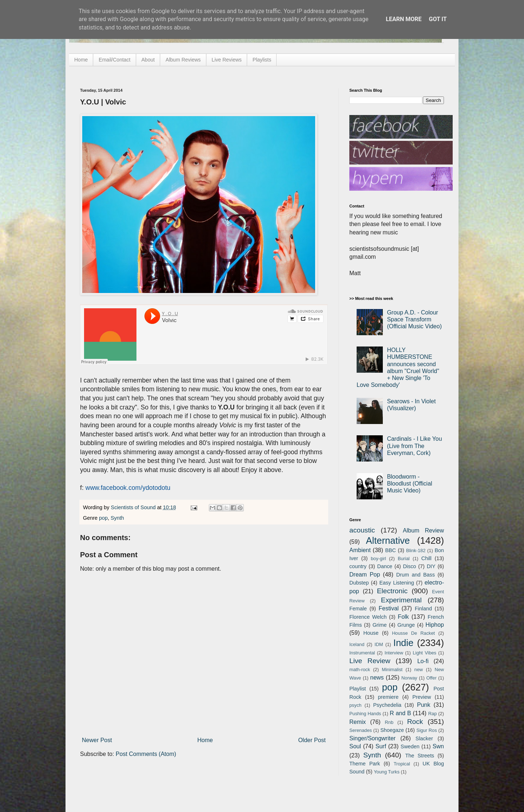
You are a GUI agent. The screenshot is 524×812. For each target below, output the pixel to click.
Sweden (410, 746)
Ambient (360, 550)
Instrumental (362, 653)
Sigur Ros (426, 730)
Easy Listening (397, 583)
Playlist (358, 689)
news (377, 678)
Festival (388, 608)
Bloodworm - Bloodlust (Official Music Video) (409, 484)
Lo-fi (423, 661)
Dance (385, 566)
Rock (415, 722)
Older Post (312, 740)
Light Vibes (424, 653)
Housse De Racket (413, 633)
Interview (394, 653)
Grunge (406, 625)
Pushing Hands (365, 714)
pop (103, 518)
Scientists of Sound (134, 507)
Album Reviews (183, 60)
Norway (409, 678)
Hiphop (435, 625)
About (148, 60)
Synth (117, 518)
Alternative (388, 540)
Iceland (357, 644)
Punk (424, 705)
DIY (431, 566)
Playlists (262, 60)
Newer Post (97, 740)
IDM (379, 644)
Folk (403, 617)
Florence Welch (368, 617)
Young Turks (387, 772)
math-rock (360, 670)
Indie (404, 643)
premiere (388, 697)
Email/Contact (114, 60)
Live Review (370, 661)
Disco (409, 566)
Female (358, 609)
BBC (390, 550)
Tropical (402, 764)
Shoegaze (392, 730)
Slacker (424, 738)
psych (355, 705)
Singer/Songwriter (372, 738)
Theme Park (365, 764)
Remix (358, 722)
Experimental (401, 600)
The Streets (420, 756)
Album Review (423, 530)
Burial (404, 559)
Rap (432, 714)
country (358, 566)
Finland (423, 609)
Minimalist (392, 670)
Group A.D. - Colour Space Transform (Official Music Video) (414, 319)
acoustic (362, 530)
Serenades (361, 730)
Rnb (389, 722)
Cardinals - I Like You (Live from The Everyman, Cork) (414, 446)
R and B (400, 713)
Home (81, 60)
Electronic (392, 591)
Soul (355, 746)
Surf (381, 746)
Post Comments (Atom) (146, 754)
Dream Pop (365, 575)
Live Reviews (227, 60)
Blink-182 (416, 550)
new (419, 670)
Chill (426, 558)
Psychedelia (387, 705)
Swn (438, 746)
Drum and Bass (416, 575)
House (371, 633)
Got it (438, 19)
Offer (431, 678)
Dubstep (359, 583)
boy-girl (378, 559)
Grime (380, 625)
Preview (422, 697)
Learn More (404, 19)
